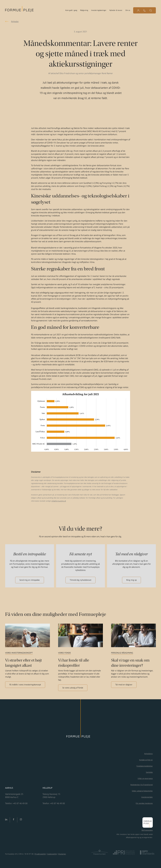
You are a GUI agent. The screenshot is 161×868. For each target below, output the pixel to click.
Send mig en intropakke (30, 580)
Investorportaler (147, 797)
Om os (128, 10)
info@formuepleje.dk (59, 501)
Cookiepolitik (52, 854)
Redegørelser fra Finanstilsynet (142, 785)
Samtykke (149, 772)
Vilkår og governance (145, 778)
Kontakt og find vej (146, 760)
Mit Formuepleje (147, 830)
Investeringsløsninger (99, 10)
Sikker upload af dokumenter (142, 791)
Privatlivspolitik (40, 854)
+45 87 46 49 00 (20, 803)
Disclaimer (62, 854)
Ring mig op (131, 580)
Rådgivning (84, 10)
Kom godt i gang (71, 10)
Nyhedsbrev (148, 754)
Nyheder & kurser (116, 10)
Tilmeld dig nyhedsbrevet (80, 580)
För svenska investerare (144, 803)
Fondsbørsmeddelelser (145, 766)
